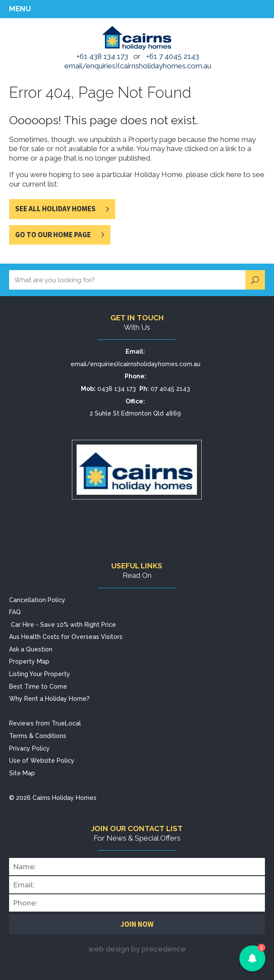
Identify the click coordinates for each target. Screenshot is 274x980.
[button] (252, 958)
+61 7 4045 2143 (173, 56)
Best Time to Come (38, 687)
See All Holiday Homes (55, 209)
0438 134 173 (117, 389)
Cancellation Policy (37, 600)
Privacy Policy (29, 748)
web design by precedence (137, 949)
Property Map (29, 661)
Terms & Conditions (38, 736)
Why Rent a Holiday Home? (49, 699)
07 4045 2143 (170, 389)
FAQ (15, 612)
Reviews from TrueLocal (45, 723)
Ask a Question (31, 649)
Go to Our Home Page (53, 235)
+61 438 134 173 (102, 56)
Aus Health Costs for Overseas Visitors (66, 637)
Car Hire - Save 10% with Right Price (63, 625)
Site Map (22, 773)
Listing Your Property (40, 674)
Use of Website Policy (42, 761)
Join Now (137, 924)
